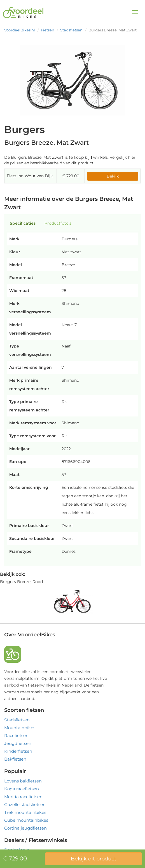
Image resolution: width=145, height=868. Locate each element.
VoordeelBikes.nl (20, 30)
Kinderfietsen (18, 751)
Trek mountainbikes (25, 812)
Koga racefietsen (22, 789)
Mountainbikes (20, 728)
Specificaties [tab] (23, 223)
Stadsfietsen (71, 30)
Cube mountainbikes (26, 820)
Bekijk (113, 176)
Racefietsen (16, 735)
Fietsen (48, 30)
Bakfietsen (15, 759)
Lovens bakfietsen (23, 781)
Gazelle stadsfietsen (25, 804)
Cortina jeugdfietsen (25, 828)
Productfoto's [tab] (58, 223)
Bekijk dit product (93, 859)
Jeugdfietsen (18, 743)
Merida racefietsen (23, 797)
